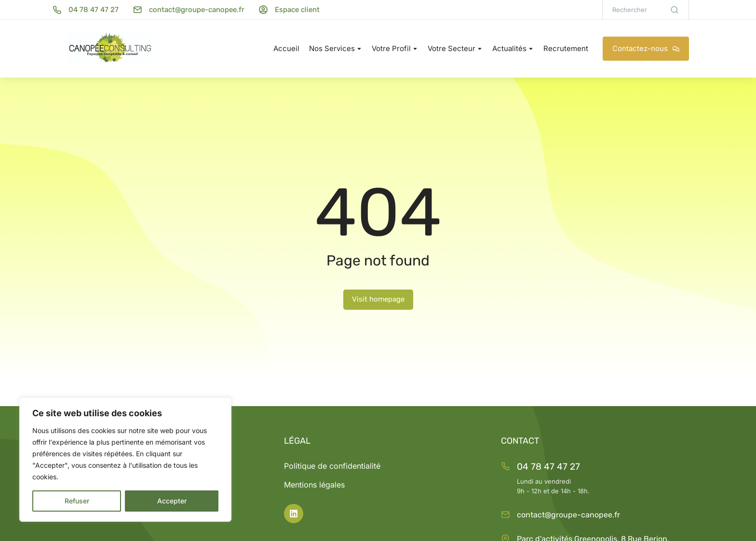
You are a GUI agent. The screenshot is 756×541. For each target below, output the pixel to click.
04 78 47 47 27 (548, 467)
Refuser (77, 501)
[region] (125, 460)
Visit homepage (378, 299)
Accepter (172, 501)
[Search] (675, 10)
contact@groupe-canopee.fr (568, 515)
